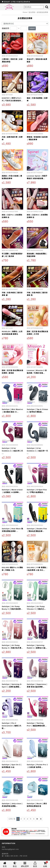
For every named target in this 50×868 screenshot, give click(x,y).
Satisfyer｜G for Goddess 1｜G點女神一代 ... (37, 451)
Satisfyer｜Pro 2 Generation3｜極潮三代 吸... (12, 726)
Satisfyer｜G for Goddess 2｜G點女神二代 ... (12, 451)
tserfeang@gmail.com (10, 849)
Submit (32, 28)
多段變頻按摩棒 (43, 12)
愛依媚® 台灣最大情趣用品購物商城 (17, 2)
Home (25, 12)
